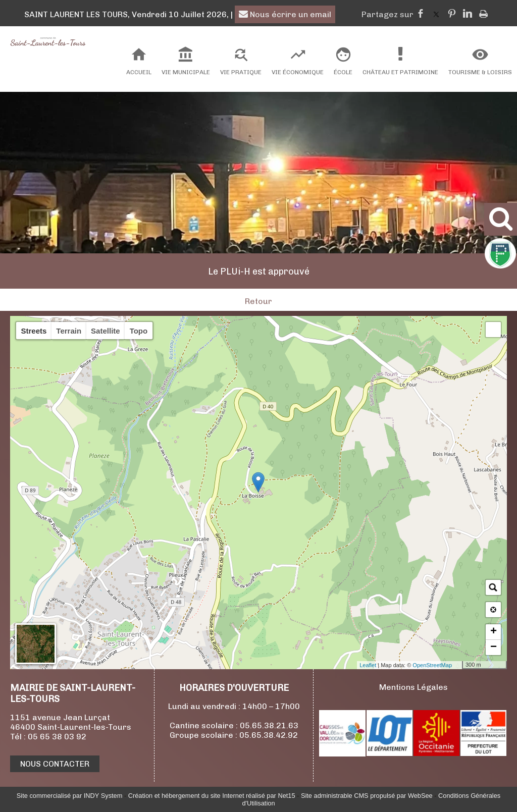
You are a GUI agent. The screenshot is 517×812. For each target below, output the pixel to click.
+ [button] (494, 632)
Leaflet (368, 665)
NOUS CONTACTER (55, 764)
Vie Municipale (186, 72)
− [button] (494, 647)
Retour (258, 314)
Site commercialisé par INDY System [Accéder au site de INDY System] (70, 796)
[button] (493, 330)
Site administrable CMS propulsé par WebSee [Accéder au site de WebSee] (367, 796)
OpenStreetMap (432, 665)
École (343, 72)
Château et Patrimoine (400, 72)
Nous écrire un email (285, 14)
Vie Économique (298, 72)
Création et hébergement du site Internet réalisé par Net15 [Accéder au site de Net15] (212, 796)
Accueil (139, 72)
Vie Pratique (241, 72)
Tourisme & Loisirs (480, 72)
